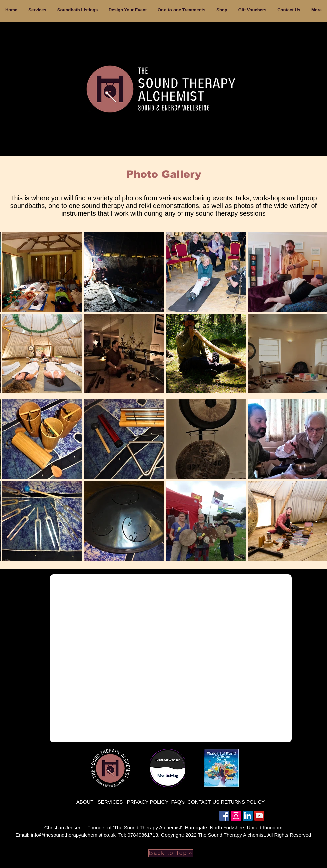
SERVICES (110, 802)
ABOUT (85, 802)
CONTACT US (203, 802)
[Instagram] (236, 816)
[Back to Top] (171, 853)
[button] (128, 10)
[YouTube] (259, 816)
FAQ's (178, 802)
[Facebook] (224, 816)
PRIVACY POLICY (148, 802)
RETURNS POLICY (243, 802)
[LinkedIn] (248, 816)
